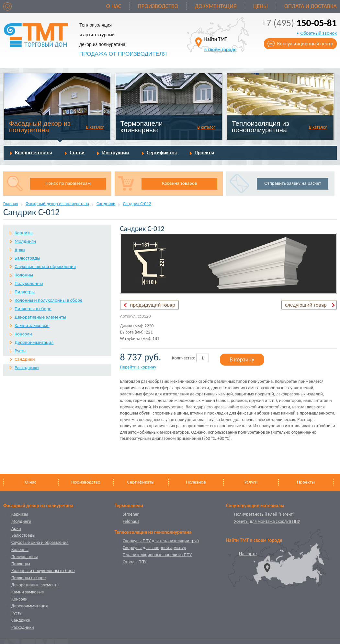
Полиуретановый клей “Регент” (264, 514)
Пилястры (25, 292)
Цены (261, 6)
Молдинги (25, 241)
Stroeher (131, 514)
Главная (11, 204)
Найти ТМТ (221, 44)
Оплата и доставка (311, 6)
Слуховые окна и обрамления (45, 266)
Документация (216, 6)
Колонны (24, 275)
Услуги (251, 482)
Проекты (204, 152)
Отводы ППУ (135, 562)
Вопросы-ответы (34, 152)
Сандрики (106, 204)
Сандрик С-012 (137, 204)
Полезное (196, 482)
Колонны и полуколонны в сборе (48, 300)
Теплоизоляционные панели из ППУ (157, 555)
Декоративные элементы (40, 317)
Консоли (23, 334)
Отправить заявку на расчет (293, 183)
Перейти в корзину (138, 367)
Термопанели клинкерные (142, 127)
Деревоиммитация (34, 342)
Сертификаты (162, 152)
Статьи (77, 152)
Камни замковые (32, 325)
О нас (114, 6)
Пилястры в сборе (33, 309)
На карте (248, 554)
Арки (20, 250)
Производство (158, 6)
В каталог (95, 127)
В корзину (242, 359)
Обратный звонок (318, 33)
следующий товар (306, 305)
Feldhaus (131, 521)
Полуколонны (29, 283)
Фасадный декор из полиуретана (40, 127)
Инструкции (115, 152)
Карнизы (24, 233)
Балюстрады (27, 258)
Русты (21, 351)
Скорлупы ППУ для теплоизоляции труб (161, 541)
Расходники (27, 368)
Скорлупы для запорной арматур (154, 548)
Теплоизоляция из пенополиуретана (261, 127)
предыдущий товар (153, 305)
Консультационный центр (305, 44)
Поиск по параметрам (68, 183)
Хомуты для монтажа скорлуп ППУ (267, 521)
